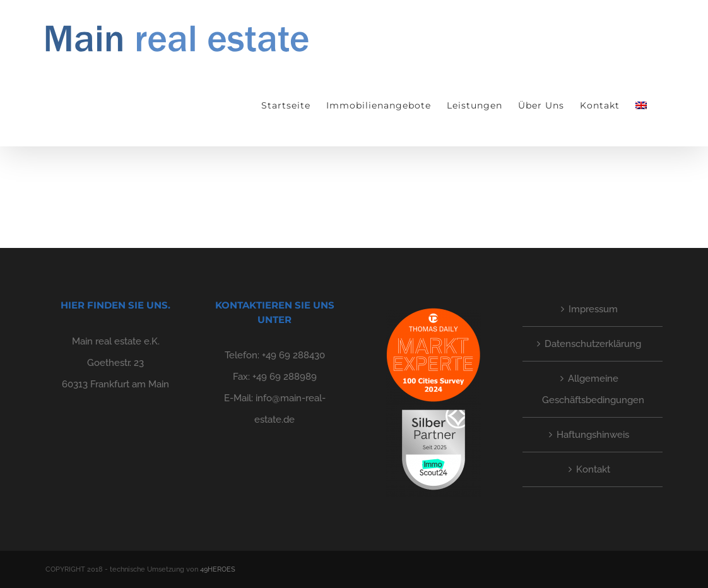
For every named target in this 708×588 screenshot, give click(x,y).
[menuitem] (641, 105)
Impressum (593, 309)
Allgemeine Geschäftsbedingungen (593, 389)
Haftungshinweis (593, 435)
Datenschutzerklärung (593, 344)
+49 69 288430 (293, 355)
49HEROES (218, 569)
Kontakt (593, 469)
